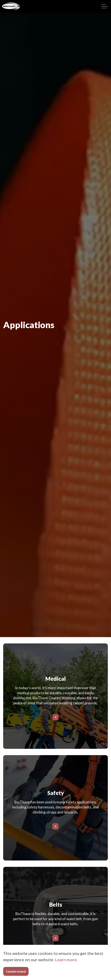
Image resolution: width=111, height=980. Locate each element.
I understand (16, 971)
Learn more (66, 960)
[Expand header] (105, 6)
